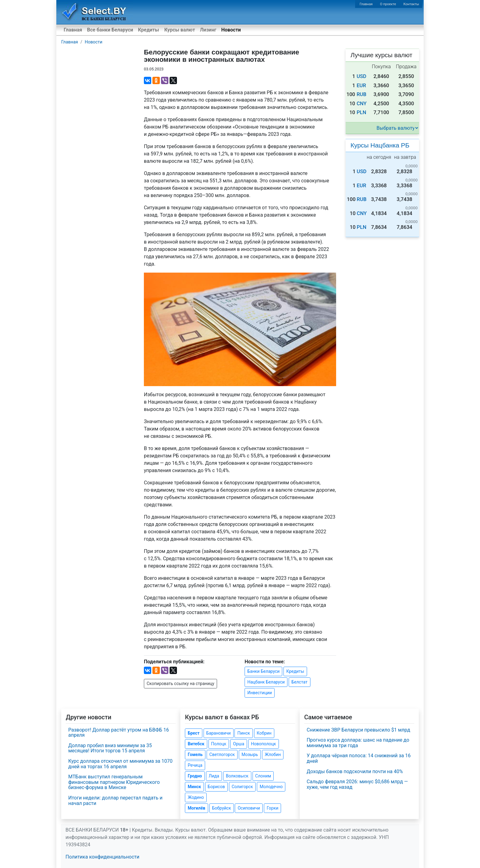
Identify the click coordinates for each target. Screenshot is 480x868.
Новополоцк (264, 744)
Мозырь (250, 754)
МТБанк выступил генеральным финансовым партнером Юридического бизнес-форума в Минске (114, 782)
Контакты (411, 4)
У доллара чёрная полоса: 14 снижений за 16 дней (359, 758)
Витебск (196, 744)
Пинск (244, 733)
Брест (193, 733)
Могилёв (196, 808)
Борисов (216, 787)
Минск (194, 787)
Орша (238, 744)
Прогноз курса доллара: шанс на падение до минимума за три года (358, 743)
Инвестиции (260, 693)
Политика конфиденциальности (102, 857)
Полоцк (219, 744)
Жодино (196, 797)
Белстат (300, 682)
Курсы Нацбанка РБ (380, 145)
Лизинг (208, 30)
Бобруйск (222, 808)
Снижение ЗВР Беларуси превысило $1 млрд (358, 730)
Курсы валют (180, 30)
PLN (361, 112)
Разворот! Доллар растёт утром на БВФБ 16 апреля (119, 733)
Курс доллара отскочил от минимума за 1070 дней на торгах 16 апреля (120, 764)
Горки (272, 808)
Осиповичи (249, 808)
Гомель (195, 754)
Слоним (263, 776)
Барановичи (219, 733)
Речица (195, 765)
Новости (231, 30)
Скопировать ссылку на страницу (180, 684)
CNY (362, 104)
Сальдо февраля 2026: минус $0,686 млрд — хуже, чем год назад (357, 784)
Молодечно (271, 787)
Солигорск (242, 787)
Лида (214, 776)
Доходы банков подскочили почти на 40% (355, 771)
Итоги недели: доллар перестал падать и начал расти (115, 801)
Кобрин (264, 733)
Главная (366, 4)
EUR (361, 86)
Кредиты (148, 30)
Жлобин (273, 754)
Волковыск (237, 776)
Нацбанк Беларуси (266, 682)
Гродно (195, 776)
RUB (362, 94)
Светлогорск (222, 754)
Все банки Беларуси (110, 30)
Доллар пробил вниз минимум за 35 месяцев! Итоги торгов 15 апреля (110, 748)
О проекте (388, 4)
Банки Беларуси (263, 671)
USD (362, 76)
